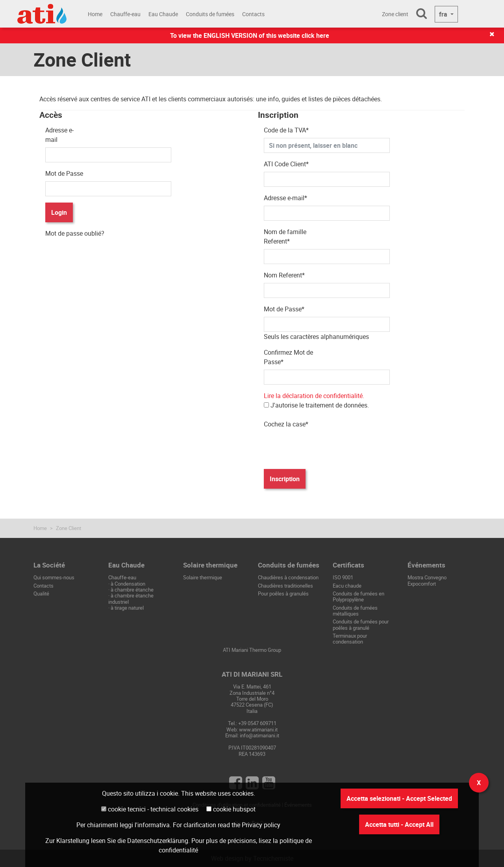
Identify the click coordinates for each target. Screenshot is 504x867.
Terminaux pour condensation (350, 639)
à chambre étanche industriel (131, 598)
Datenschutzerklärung (158, 841)
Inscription (285, 479)
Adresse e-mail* (285, 198)
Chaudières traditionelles (285, 586)
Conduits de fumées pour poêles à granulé (361, 624)
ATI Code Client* (286, 164)
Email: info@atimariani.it (252, 735)
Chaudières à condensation (288, 577)
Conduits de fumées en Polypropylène (359, 596)
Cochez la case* (286, 424)
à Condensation (128, 584)
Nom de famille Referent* (285, 236)
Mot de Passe (64, 173)
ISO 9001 (343, 577)
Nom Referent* (284, 275)
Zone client (395, 14)
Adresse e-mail (59, 135)
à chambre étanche (132, 590)
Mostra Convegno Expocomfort (427, 580)
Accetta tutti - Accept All (399, 824)
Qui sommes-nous (54, 577)
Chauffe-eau (125, 14)
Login (59, 212)
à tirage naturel (127, 608)
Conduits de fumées (210, 14)
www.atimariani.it (258, 729)
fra (444, 14)
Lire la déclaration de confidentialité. (314, 396)
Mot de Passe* (284, 309)
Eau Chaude (163, 14)
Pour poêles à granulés (283, 594)
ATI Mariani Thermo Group (252, 650)
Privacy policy (261, 825)
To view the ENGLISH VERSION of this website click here (250, 35)
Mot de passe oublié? (75, 233)
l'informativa (152, 825)
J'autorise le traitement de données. (316, 400)
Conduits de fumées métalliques (355, 611)
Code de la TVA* (286, 130)
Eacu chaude (347, 586)
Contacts (253, 14)
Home (95, 14)
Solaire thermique (203, 577)
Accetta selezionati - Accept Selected (399, 798)
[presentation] (324, 447)
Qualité (41, 594)
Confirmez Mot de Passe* (288, 357)
